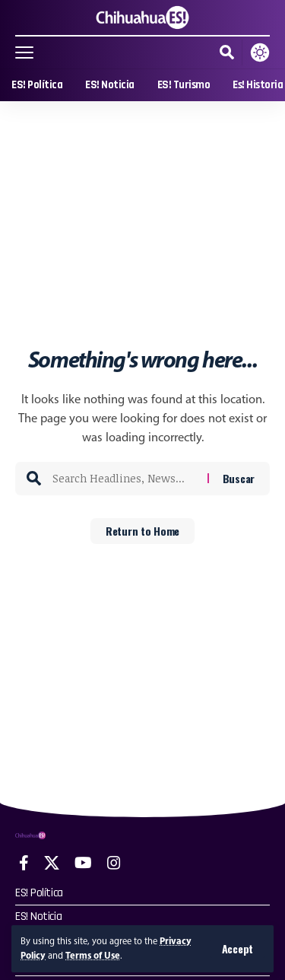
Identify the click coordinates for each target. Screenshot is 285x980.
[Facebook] (24, 863)
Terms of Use (93, 955)
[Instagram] (114, 863)
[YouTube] (83, 863)
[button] (237, 949)
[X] (52, 863)
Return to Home (142, 531)
